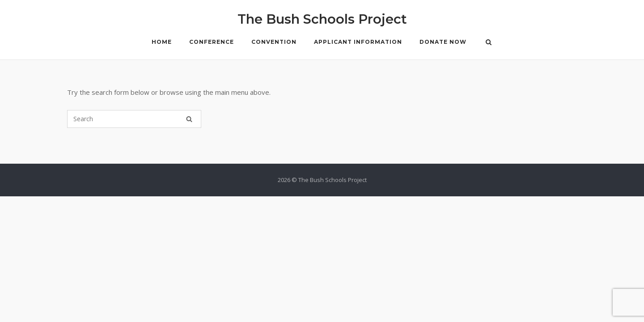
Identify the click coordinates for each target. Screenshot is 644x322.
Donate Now (443, 42)
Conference (212, 42)
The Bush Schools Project (322, 19)
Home (162, 42)
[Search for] (134, 119)
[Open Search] (489, 43)
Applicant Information (358, 42)
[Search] (189, 119)
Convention (274, 42)
